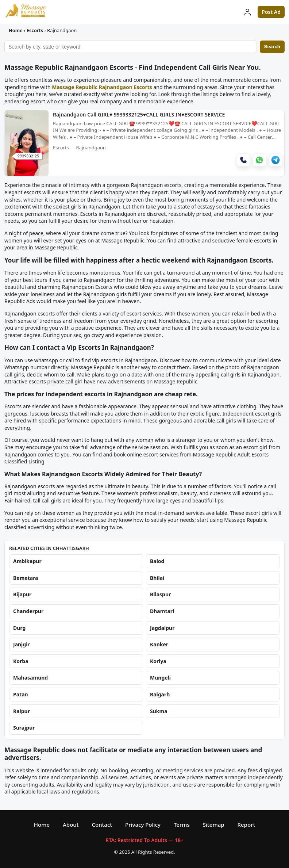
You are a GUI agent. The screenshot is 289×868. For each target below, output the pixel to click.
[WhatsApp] (259, 161)
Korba (21, 661)
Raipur (22, 711)
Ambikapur (27, 561)
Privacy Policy (143, 825)
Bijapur (22, 595)
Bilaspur (160, 595)
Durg (19, 628)
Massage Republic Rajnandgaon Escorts (102, 87)
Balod (157, 561)
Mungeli (160, 678)
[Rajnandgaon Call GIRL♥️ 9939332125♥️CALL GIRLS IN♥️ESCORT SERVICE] (27, 174)
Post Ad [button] (271, 12)
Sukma (159, 711)
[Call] (243, 161)
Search (272, 47)
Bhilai (157, 578)
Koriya (158, 661)
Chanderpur (28, 611)
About (71, 825)
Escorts (35, 30)
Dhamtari (162, 611)
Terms (182, 825)
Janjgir (22, 644)
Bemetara (26, 578)
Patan (21, 694)
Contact (102, 825)
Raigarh (160, 694)
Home (16, 30)
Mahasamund (30, 678)
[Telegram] (275, 161)
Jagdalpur (162, 628)
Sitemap (214, 825)
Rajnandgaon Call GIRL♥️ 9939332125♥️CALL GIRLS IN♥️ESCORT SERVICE (139, 115)
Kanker (159, 644)
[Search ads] (131, 47)
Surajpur (24, 728)
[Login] (247, 12)
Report (246, 825)
